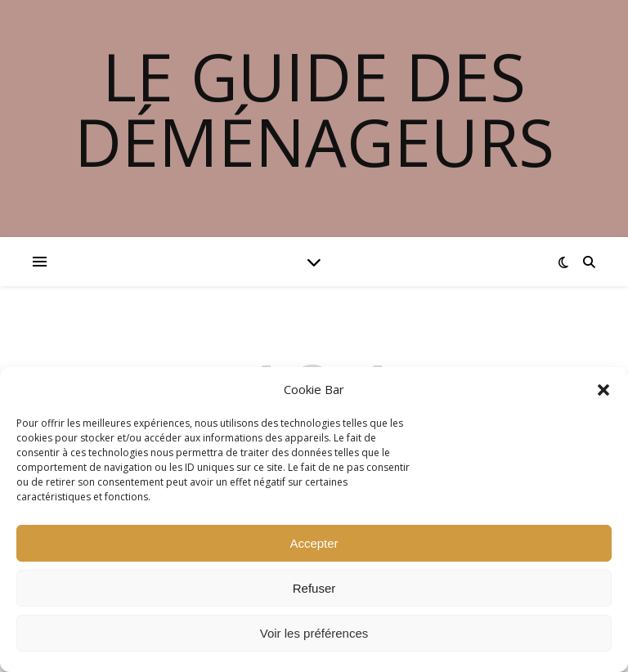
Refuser (314, 588)
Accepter (314, 543)
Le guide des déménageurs (314, 109)
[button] (603, 390)
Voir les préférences (314, 633)
